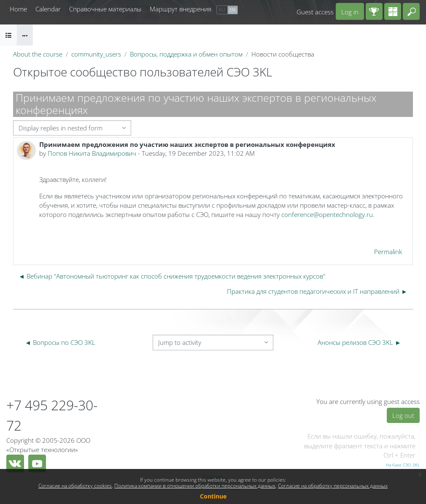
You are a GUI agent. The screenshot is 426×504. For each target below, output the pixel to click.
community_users (96, 54)
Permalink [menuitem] (388, 252)
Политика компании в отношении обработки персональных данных (195, 486)
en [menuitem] (232, 9)
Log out (403, 415)
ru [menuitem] (222, 9)
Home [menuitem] (18, 9)
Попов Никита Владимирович (92, 153)
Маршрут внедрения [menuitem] (181, 9)
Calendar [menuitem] (48, 9)
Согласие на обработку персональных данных (333, 486)
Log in (350, 12)
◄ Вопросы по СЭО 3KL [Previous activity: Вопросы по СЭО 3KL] (60, 342)
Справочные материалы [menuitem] (105, 9)
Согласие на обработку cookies (75, 486)
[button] (411, 11)
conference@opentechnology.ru (327, 214)
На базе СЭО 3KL (403, 465)
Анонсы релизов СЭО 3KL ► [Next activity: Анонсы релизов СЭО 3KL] (359, 342)
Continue (213, 496)
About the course (38, 54)
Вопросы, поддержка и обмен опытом (186, 54)
